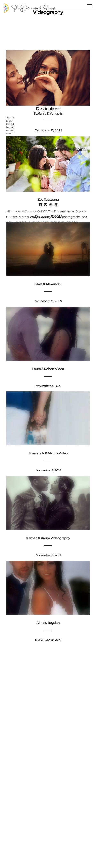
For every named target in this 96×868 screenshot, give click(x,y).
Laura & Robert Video (48, 366)
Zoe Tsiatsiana (48, 197)
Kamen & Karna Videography (48, 535)
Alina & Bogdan (48, 620)
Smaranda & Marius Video (48, 451)
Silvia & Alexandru (48, 281)
